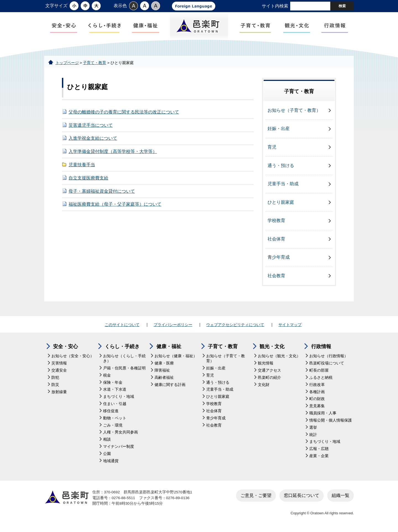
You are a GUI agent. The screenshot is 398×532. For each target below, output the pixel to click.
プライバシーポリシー (173, 326)
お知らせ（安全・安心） (73, 358)
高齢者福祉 (164, 379)
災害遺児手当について (91, 127)
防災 (55, 386)
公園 (107, 455)
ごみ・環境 (113, 427)
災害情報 (59, 365)
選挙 (313, 429)
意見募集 (317, 408)
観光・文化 (272, 348)
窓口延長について (302, 497)
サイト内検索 (275, 6)
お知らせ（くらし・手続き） (124, 360)
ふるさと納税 (321, 379)
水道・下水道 (115, 391)
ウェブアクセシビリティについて (235, 326)
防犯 (55, 379)
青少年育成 (279, 259)
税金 (107, 377)
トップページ (67, 64)
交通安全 (59, 372)
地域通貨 (111, 462)
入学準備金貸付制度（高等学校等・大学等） (113, 153)
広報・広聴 (319, 450)
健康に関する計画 (170, 386)
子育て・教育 (95, 64)
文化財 (264, 386)
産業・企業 (319, 458)
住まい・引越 (115, 405)
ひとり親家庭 (281, 204)
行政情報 (321, 348)
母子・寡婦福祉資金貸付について (102, 193)
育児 (272, 149)
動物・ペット (115, 419)
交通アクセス (269, 372)
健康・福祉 (169, 348)
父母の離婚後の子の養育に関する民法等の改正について (124, 114)
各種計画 (317, 393)
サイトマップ (290, 326)
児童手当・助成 (283, 185)
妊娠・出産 (279, 130)
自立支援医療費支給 (88, 179)
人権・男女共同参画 (121, 434)
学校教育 (276, 222)
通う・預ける (281, 167)
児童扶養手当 (82, 166)
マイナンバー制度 (119, 448)
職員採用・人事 (323, 415)
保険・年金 (113, 384)
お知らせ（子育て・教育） (294, 112)
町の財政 (317, 400)
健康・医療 (164, 365)
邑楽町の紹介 (269, 379)
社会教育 (276, 277)
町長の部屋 (319, 372)
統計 (313, 436)
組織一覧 (341, 497)
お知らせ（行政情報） (329, 358)
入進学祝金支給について (93, 140)
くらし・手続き (122, 348)
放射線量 (59, 393)
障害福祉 (162, 372)
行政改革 (317, 386)
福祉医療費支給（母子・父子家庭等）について (115, 206)
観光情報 (266, 365)
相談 (107, 441)
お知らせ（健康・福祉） (176, 358)
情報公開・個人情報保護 (331, 422)
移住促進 (111, 413)
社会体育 (276, 241)
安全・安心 (66, 348)
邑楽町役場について (327, 365)
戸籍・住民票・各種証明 (124, 370)
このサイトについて (122, 326)
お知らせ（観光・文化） (279, 358)
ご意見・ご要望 (256, 497)
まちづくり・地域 (119, 398)
